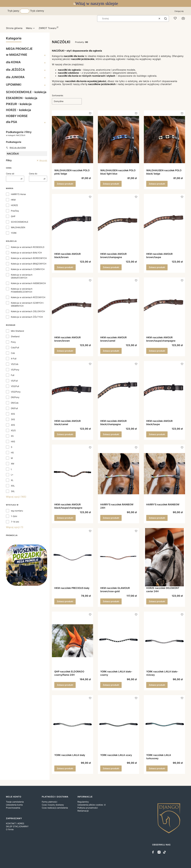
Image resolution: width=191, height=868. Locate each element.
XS (12, 436)
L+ (12, 475)
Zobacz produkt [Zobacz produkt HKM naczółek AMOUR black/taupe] (157, 434)
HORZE (14, 205)
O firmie (10, 829)
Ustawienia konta (14, 805)
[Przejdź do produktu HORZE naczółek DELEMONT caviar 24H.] (164, 557)
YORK (14, 233)
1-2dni (14, 516)
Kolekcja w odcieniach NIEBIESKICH (28, 283)
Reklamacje (83, 811)
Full (13, 375)
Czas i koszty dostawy (53, 805)
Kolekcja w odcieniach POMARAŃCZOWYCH (22, 290)
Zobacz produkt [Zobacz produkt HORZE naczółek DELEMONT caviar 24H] (157, 601)
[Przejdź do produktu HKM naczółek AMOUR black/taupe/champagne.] (73, 474)
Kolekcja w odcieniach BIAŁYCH (26, 253)
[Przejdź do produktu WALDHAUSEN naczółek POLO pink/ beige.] (73, 140)
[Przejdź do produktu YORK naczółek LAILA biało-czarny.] (118, 641)
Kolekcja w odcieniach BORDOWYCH (29, 258)
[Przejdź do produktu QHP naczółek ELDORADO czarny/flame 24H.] (73, 641)
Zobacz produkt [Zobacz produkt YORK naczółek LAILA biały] (65, 768)
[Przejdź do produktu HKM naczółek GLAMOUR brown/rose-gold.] (118, 557)
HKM (13, 200)
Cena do (33, 174)
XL (12, 480)
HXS (13, 441)
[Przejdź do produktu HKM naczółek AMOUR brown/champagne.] (118, 223)
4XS (13, 425)
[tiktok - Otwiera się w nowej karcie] (164, 852)
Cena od (10, 174)
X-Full (14, 359)
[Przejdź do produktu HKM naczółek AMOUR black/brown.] (73, 223)
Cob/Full (15, 347)
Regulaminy (83, 802)
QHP (13, 216)
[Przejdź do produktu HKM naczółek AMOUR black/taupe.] (164, 390)
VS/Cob (15, 364)
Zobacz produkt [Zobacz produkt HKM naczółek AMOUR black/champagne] (111, 434)
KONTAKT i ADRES (15, 823)
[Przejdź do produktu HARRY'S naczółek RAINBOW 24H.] (118, 474)
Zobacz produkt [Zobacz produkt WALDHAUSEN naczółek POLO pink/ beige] (65, 184)
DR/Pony (15, 397)
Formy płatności (49, 802)
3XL (13, 491)
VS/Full (14, 381)
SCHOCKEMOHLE (20, 222)
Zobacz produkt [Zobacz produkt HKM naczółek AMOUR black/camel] (65, 434)
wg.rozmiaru (17, 511)
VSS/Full (15, 386)
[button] (165, 19)
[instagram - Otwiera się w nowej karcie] (159, 852)
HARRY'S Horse (18, 194)
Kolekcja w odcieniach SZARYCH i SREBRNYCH (27, 304)
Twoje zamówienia (15, 802)
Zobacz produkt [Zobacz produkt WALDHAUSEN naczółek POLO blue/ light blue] (111, 184)
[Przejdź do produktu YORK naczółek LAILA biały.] (73, 724)
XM (12, 464)
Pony (13, 342)
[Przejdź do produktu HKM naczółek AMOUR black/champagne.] (118, 390)
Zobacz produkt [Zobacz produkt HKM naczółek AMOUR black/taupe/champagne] (65, 518)
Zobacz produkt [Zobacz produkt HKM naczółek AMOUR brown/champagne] (111, 267)
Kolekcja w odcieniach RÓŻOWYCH (28, 297)
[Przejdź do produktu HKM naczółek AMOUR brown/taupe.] (164, 223)
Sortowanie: (58, 95)
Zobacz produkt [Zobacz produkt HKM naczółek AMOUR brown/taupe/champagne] (157, 351)
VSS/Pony (16, 392)
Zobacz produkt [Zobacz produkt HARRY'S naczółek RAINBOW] (157, 518)
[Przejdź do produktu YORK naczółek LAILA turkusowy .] (164, 724)
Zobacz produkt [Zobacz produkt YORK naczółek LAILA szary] (111, 768)
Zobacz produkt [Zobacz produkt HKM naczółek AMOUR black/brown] (65, 267)
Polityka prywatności (88, 808)
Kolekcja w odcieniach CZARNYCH (28, 269)
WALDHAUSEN (18, 227)
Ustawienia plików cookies (91, 805)
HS (12, 453)
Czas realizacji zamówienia (55, 808)
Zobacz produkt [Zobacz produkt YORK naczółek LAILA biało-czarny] (111, 685)
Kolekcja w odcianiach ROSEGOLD (28, 247)
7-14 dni (15, 522)
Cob (13, 353)
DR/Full (14, 408)
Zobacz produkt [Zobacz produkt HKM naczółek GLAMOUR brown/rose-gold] (111, 601)
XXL (13, 486)
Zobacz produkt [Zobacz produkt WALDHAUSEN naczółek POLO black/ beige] (157, 184)
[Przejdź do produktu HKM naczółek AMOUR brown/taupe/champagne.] (164, 307)
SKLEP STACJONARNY (17, 826)
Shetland (15, 336)
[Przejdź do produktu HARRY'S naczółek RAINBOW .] (164, 474)
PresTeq (15, 211)
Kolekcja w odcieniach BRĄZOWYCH (29, 264)
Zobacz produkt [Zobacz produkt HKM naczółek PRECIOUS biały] (65, 601)
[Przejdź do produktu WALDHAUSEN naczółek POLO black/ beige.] (164, 140)
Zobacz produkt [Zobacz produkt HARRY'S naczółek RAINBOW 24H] (111, 518)
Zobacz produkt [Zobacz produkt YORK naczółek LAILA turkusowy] (157, 768)
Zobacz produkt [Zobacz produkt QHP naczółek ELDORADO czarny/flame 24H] (65, 685)
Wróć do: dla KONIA (16, 148)
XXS (13, 414)
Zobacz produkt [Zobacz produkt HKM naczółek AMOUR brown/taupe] (157, 267)
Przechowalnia (13, 808)
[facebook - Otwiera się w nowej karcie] (154, 852)
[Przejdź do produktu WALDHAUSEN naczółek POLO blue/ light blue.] (118, 140)
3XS (13, 419)
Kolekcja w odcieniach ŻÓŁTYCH (27, 317)
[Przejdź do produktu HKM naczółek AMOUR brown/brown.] (73, 307)
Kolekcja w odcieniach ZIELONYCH (28, 311)
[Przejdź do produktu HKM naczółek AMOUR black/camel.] (73, 390)
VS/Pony (15, 370)
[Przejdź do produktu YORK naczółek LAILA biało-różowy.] (164, 641)
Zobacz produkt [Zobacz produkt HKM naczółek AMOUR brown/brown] (65, 351)
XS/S (13, 430)
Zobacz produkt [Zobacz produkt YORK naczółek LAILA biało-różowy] (157, 685)
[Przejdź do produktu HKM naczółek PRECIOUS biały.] (73, 557)
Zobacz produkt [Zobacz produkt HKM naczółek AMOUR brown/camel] (111, 351)
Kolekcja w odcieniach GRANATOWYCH (22, 276)
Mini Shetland (17, 331)
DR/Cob (15, 403)
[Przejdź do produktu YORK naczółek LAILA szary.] (118, 724)
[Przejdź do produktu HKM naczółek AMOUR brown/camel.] (118, 307)
